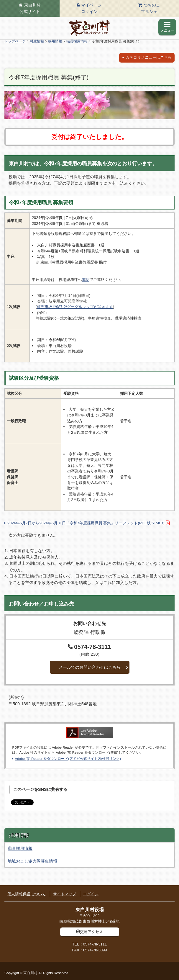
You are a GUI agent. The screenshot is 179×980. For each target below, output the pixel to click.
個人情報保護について (27, 894)
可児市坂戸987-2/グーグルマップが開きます (75, 307)
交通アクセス (91, 932)
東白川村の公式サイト (90, 28)
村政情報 (37, 41)
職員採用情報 (77, 41)
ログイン (91, 894)
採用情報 (55, 41)
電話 (86, 280)
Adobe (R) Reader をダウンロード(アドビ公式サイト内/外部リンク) (68, 759)
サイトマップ (65, 894)
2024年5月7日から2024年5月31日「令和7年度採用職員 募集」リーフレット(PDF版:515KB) (86, 523)
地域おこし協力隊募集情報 (32, 861)
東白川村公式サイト (30, 8)
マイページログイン (91, 8)
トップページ (15, 41)
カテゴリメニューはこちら (149, 57)
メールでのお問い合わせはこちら (90, 667)
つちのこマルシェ (151, 8)
